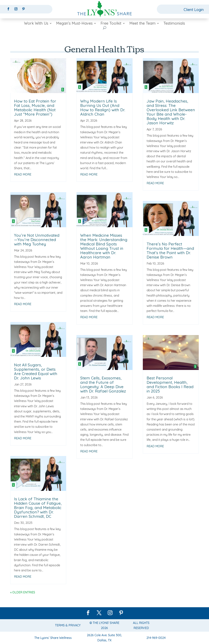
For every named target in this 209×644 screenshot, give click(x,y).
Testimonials (174, 24)
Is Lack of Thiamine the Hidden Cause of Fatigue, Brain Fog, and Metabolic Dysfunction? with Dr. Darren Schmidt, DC (38, 508)
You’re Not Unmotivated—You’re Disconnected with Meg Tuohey (37, 240)
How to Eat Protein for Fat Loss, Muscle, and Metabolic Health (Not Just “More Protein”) (35, 108)
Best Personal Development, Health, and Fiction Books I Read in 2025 (170, 384)
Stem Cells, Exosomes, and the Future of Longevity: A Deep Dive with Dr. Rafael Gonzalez (103, 384)
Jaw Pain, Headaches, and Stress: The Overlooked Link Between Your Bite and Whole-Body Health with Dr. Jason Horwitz (171, 112)
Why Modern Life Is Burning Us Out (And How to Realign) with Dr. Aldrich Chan (103, 108)
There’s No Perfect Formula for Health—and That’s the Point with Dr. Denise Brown (170, 250)
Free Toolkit (111, 24)
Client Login (193, 10)
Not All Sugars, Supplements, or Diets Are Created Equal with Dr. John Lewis (36, 371)
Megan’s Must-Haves (74, 24)
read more (23, 174)
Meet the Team (142, 24)
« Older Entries (23, 592)
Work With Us (36, 24)
